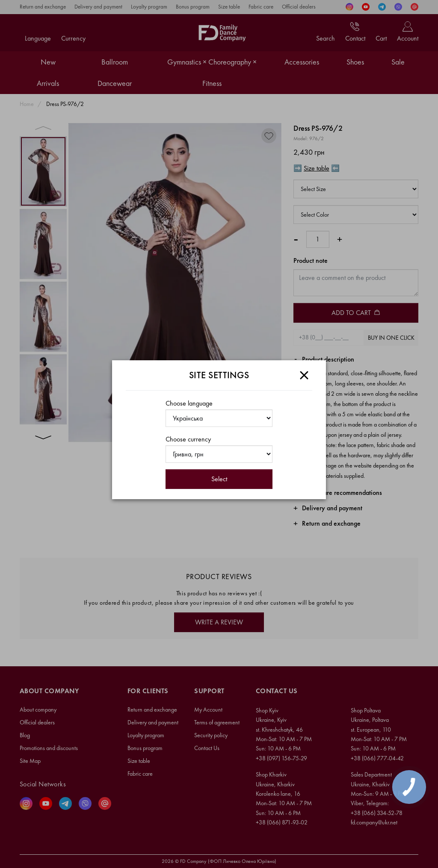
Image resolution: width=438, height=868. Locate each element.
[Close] (304, 375)
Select (219, 479)
